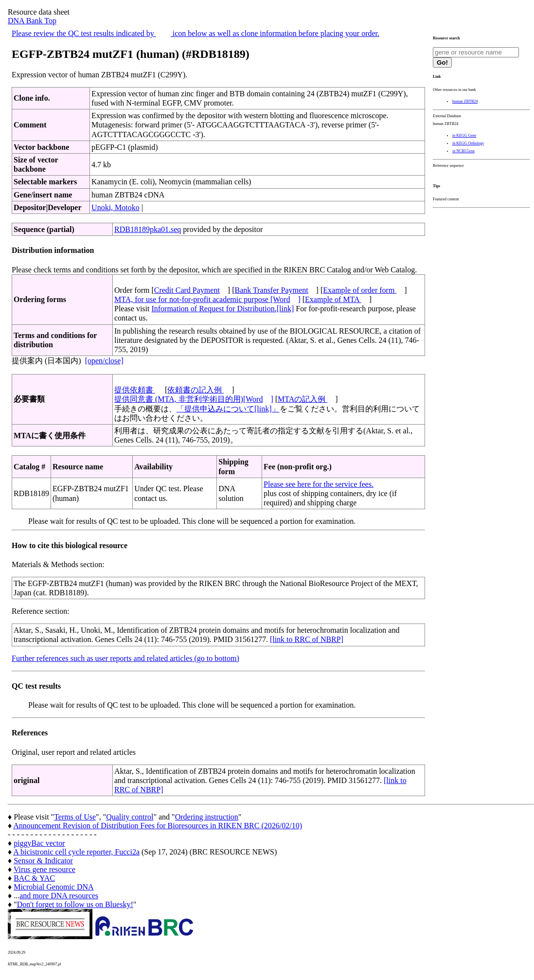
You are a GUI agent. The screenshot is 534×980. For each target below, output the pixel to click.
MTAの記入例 (303, 399)
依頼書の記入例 (196, 390)
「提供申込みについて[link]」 (228, 409)
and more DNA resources (59, 896)
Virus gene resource (44, 869)
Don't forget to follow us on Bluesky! (75, 904)
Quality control (130, 817)
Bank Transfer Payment (272, 290)
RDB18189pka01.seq (148, 229)
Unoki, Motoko (116, 207)
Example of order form (360, 290)
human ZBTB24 (465, 101)
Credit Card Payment (187, 290)
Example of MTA (333, 299)
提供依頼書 (135, 390)
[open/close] (104, 361)
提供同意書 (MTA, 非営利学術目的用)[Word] (194, 399)
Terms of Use (75, 817)
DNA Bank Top (32, 21)
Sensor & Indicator (43, 861)
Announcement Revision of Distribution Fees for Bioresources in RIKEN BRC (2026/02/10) (158, 826)
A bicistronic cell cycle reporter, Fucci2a (76, 852)
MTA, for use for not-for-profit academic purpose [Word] (207, 299)
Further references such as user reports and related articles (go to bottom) (125, 658)
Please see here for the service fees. (319, 484)
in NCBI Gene (463, 151)
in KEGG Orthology (468, 143)
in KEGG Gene (464, 135)
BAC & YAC (34, 878)
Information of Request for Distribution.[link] (222, 309)
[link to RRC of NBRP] (307, 639)
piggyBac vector (39, 843)
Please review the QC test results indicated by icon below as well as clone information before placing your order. (196, 33)
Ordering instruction (207, 817)
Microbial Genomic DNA (53, 887)
